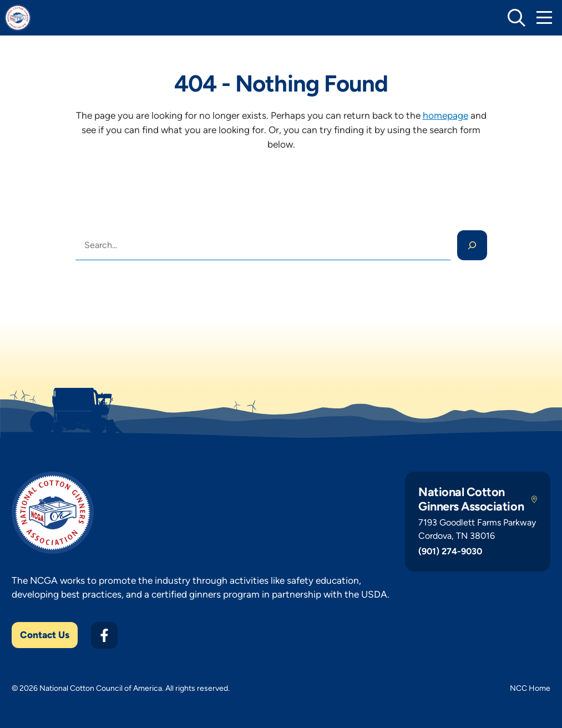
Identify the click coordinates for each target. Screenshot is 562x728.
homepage (445, 115)
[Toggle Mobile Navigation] (544, 18)
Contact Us (45, 635)
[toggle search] (517, 18)
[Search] (472, 245)
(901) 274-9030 (450, 551)
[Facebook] (104, 635)
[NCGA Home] (18, 18)
